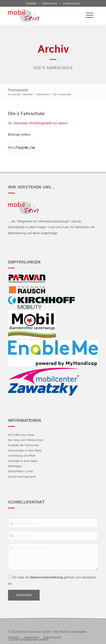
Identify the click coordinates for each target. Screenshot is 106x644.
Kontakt (31, 3)
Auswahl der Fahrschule (23, 445)
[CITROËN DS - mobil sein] (44, 16)
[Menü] (87, 16)
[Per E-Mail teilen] (34, 148)
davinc (63, 123)
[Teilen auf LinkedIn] (20, 148)
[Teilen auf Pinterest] (17, 148)
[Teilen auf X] (12, 148)
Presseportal (18, 90)
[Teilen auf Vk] (26, 148)
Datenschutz (71, 3)
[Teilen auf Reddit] (30, 148)
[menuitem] (87, 16)
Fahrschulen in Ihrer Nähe (25, 450)
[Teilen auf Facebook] (9, 148)
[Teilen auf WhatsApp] (15, 148)
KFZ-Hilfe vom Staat (21, 435)
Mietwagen (15, 466)
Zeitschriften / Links (20, 471)
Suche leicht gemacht (22, 477)
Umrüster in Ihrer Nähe (23, 461)
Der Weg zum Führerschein (26, 440)
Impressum (50, 3)
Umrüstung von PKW (21, 456)
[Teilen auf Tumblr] (23, 148)
